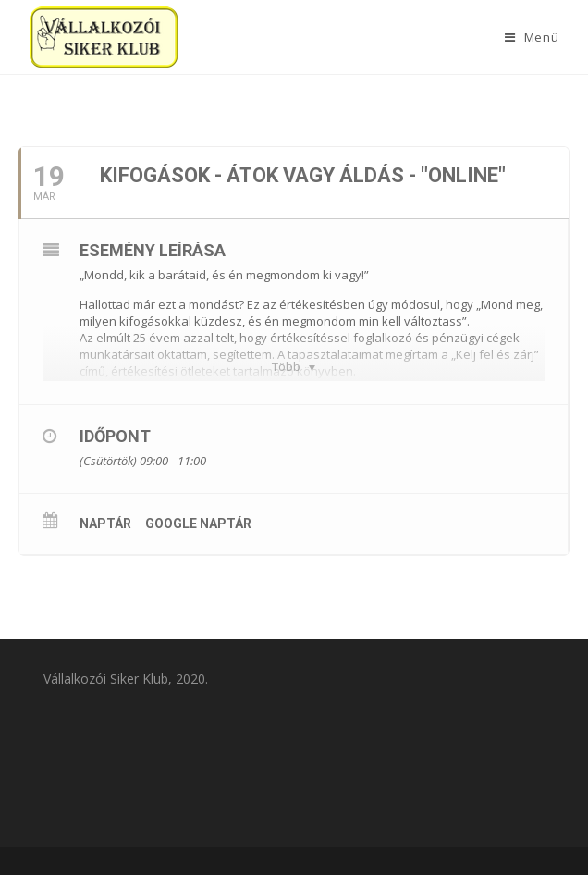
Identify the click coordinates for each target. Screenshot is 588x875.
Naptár (105, 524)
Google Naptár (198, 524)
